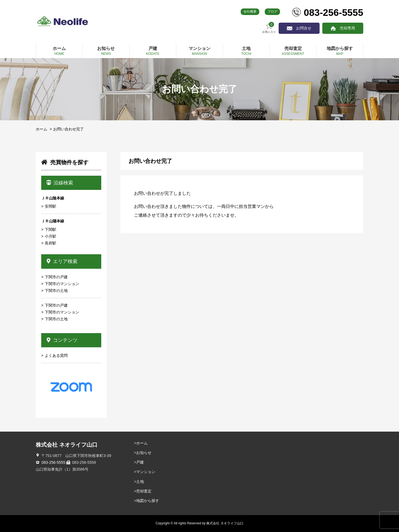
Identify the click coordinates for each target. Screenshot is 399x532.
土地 (140, 482)
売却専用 (347, 28)
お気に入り (269, 28)
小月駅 (50, 236)
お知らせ (144, 453)
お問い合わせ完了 (69, 129)
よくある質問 (56, 355)
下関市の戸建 (56, 277)
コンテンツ (62, 340)
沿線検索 (60, 183)
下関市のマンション (62, 284)
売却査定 (144, 491)
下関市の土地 (56, 291)
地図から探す (148, 501)
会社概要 (250, 11)
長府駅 (50, 243)
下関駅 (50, 229)
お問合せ (304, 28)
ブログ (272, 11)
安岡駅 (50, 206)
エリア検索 (62, 261)
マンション (146, 472)
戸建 (140, 462)
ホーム (41, 129)
